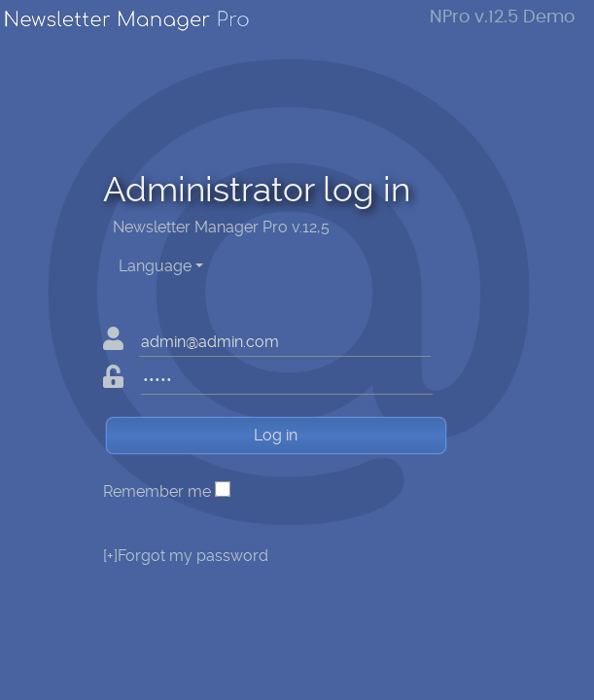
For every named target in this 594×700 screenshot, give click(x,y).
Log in (276, 435)
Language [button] (155, 266)
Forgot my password (186, 556)
